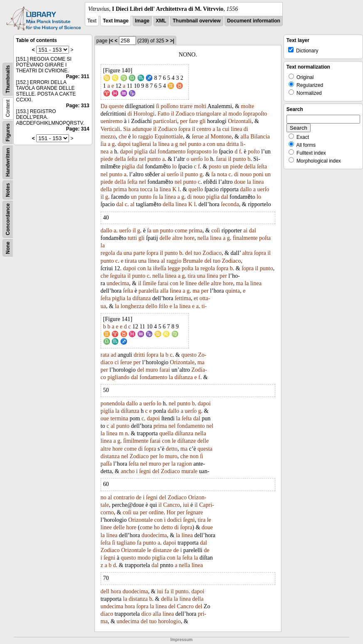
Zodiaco (185, 114)
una (221, 144)
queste (116, 106)
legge (174, 268)
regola (108, 253)
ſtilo (164, 306)
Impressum (181, 640)
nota (222, 174)
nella (203, 238)
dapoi (124, 144)
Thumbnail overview (196, 21)
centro (204, 129)
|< (111, 41)
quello (196, 189)
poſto (254, 152)
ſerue (198, 137)
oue (105, 418)
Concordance (8, 219)
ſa (213, 174)
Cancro (171, 505)
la (219, 129)
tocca (146, 189)
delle (165, 238)
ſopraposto (199, 152)
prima (120, 189)
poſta (265, 238)
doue (240, 182)
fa (139, 543)
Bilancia (260, 137)
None (8, 248)
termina (119, 418)
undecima (118, 283)
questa (205, 449)
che (122, 137)
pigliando (118, 377)
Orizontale (182, 362)
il (173, 114)
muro (152, 370)
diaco (107, 614)
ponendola (113, 403)
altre (177, 238)
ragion (185, 464)
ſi (158, 106)
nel (183, 144)
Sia (127, 129)
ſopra (184, 129)
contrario (124, 497)
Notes (8, 190)
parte (139, 253)
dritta (233, 144)
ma (240, 283)
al (225, 114)
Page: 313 (78, 106)
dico (146, 614)
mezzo (108, 137)
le (182, 283)
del (189, 253)
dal (152, 152)
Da (104, 106)
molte (247, 106)
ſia (104, 144)
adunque (142, 129)
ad (113, 355)
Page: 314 (78, 129)
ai (163, 174)
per (184, 121)
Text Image (116, 21)
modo (235, 114)
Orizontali (240, 121)
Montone (221, 137)
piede (107, 159)
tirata (131, 261)
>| (172, 41)
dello (151, 306)
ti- (204, 306)
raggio (146, 137)
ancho (127, 471)
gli (203, 121)
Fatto (164, 114)
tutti (132, 238)
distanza (110, 456)
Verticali (110, 129)
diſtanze (187, 441)
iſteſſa (160, 268)
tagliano (126, 543)
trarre (186, 106)
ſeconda (230, 204)
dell (105, 591)
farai (221, 159)
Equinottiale (169, 137)
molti (200, 106)
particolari (165, 121)
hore (189, 238)
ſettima (183, 298)
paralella (148, 291)
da (119, 253)
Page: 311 (78, 76)
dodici (174, 520)
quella (166, 433)
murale (189, 471)
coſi (216, 231)
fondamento (172, 152)
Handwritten (8, 162)
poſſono (169, 106)
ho (157, 527)
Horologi (144, 114)
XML (161, 21)
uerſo (197, 159)
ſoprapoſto (255, 114)
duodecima (154, 535)
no (104, 497)
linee (191, 283)
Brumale (193, 261)
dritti (139, 355)
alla (244, 137)
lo (135, 137)
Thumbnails (8, 79)
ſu (155, 197)
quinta (233, 291)
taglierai (142, 144)
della (120, 159)
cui (226, 129)
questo (189, 355)
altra (248, 253)
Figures (8, 132)
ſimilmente (136, 441)
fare (193, 121)
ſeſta (132, 159)
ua (136, 512)
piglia (141, 152)
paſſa (106, 464)
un (226, 167)
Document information (254, 21)
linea (236, 129)
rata (105, 355)
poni (258, 174)
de (139, 497)
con (211, 144)
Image (142, 21)
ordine (156, 512)
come (181, 231)
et (196, 298)
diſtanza (141, 298)
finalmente (245, 238)
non (194, 456)
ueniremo (112, 121)
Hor (171, 512)
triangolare (209, 114)
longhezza (132, 306)
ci (117, 362)
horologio (169, 621)
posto (215, 167)
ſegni (145, 471)
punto (195, 144)
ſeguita (118, 276)
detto (172, 449)
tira (191, 276)
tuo (198, 253)
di (130, 114)
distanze (162, 550)
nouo (246, 174)
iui (186, 505)
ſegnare (194, 512)
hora (134, 189)
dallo (246, 189)
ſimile (149, 283)
